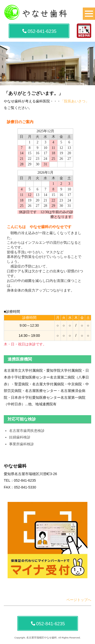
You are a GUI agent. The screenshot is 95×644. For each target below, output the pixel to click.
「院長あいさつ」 (75, 101)
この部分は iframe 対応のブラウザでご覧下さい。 (48, 205)
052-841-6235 (39, 31)
